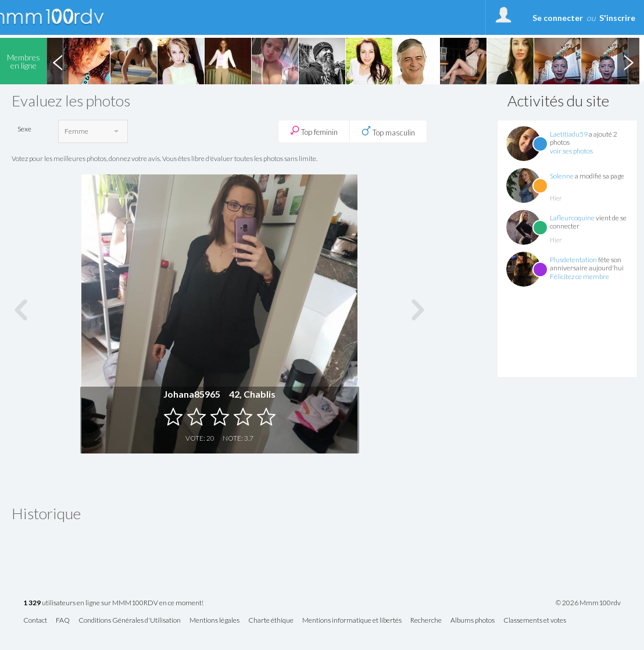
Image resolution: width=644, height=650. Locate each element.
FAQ (63, 621)
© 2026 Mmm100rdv (588, 603)
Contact (35, 621)
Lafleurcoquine (572, 218)
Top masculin (388, 131)
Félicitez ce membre (579, 276)
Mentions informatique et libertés (352, 621)
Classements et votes (535, 621)
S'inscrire (617, 18)
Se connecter (558, 18)
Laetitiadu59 (569, 134)
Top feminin (314, 131)
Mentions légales (214, 621)
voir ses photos (571, 151)
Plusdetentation (573, 260)
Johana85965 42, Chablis (219, 394)
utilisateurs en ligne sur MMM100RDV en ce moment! (113, 603)
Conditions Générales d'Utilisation (130, 621)
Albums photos (473, 621)
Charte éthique (271, 621)
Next (628, 61)
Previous (58, 61)
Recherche (426, 621)
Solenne (562, 176)
